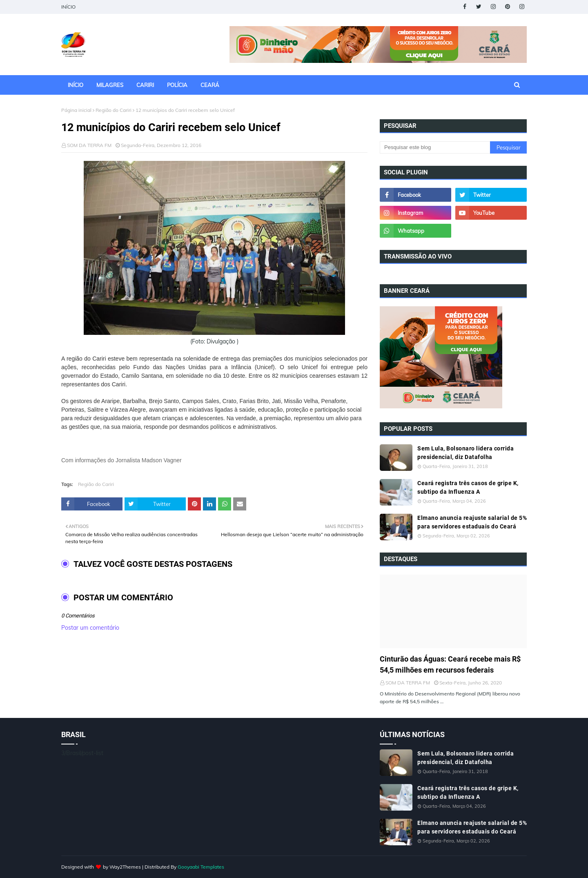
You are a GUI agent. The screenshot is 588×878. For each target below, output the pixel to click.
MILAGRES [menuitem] (110, 85)
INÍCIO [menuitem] (76, 85)
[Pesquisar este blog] (435, 147)
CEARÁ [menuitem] (210, 85)
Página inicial (76, 110)
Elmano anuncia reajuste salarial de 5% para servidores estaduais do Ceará (472, 522)
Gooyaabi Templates (201, 867)
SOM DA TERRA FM (89, 145)
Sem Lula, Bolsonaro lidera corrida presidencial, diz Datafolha (465, 453)
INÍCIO (68, 7)
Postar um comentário (90, 628)
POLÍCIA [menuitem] (177, 85)
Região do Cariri (114, 110)
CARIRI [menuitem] (145, 85)
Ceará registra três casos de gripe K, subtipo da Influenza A (468, 487)
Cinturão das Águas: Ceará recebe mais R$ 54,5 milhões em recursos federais (450, 664)
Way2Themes (125, 867)
